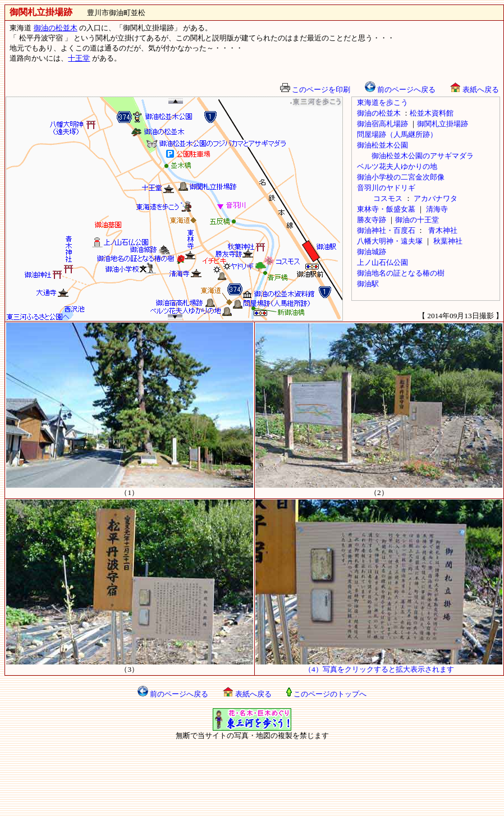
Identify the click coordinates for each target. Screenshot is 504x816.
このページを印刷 (315, 90)
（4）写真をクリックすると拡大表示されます (379, 666)
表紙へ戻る (474, 90)
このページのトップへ (326, 694)
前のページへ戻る (400, 90)
